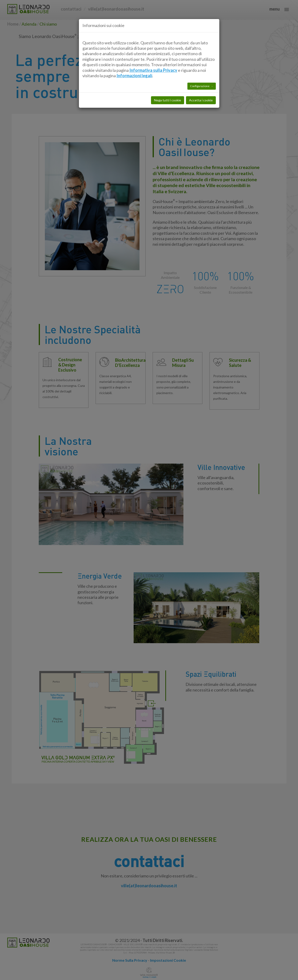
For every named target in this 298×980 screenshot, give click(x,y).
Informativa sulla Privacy (153, 48)
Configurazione (200, 64)
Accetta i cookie (201, 78)
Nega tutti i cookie (168, 78)
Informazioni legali (134, 53)
